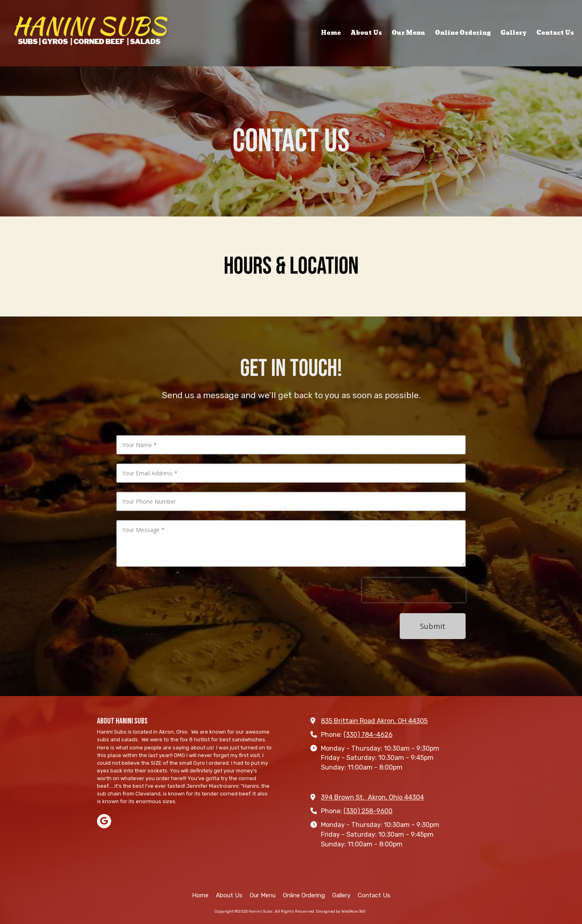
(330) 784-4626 (368, 735)
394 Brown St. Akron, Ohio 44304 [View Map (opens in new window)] (372, 797)
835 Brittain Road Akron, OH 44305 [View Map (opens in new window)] (374, 721)
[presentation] (414, 590)
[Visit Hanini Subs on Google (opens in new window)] (104, 821)
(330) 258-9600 (368, 811)
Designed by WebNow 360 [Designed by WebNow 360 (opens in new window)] (341, 911)
